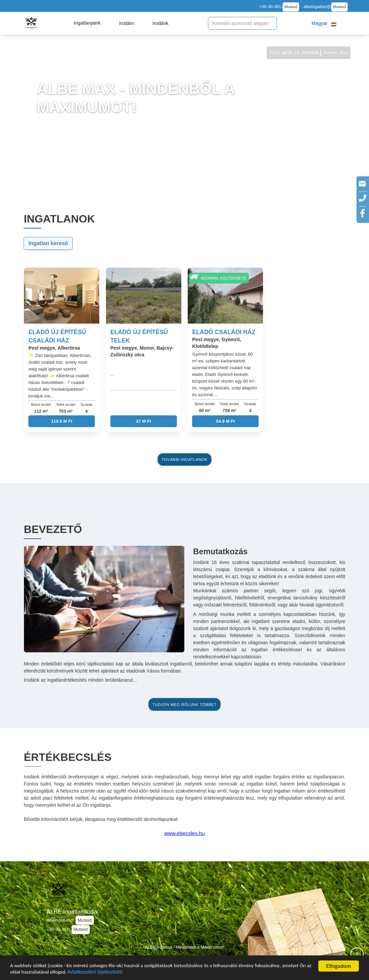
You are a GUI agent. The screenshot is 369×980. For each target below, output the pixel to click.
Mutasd (291, 7)
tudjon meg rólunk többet (184, 705)
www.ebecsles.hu (185, 833)
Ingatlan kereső (48, 243)
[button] (87, 23)
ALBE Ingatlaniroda (72, 912)
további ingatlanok (184, 459)
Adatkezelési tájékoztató (172, 972)
